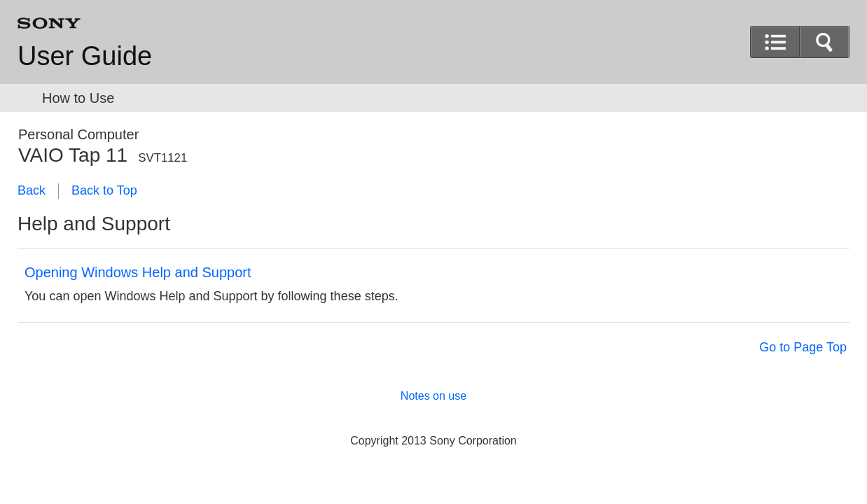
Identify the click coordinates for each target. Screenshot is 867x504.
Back (32, 190)
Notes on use (433, 396)
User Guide (85, 56)
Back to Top (104, 190)
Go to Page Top (803, 347)
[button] (824, 42)
